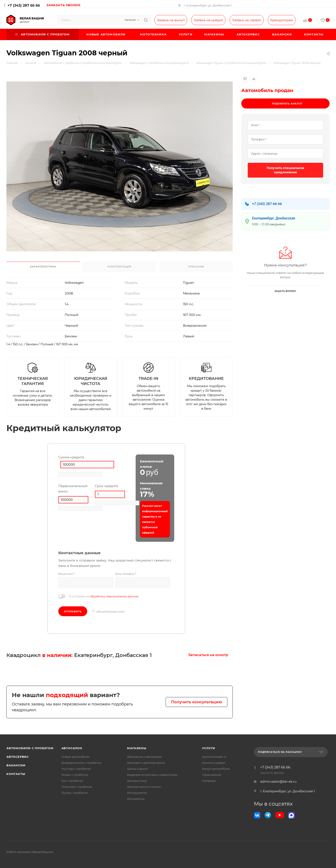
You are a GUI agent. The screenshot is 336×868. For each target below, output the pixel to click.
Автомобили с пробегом (30, 748)
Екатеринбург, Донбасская (274, 218)
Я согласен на (104, 596)
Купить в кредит (214, 763)
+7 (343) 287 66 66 (24, 5)
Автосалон (72, 748)
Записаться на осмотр (208, 655)
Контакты (16, 774)
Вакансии (16, 765)
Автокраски (136, 799)
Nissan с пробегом (75, 775)
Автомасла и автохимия (144, 757)
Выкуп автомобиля (216, 769)
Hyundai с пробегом (76, 769)
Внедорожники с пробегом (81, 763)
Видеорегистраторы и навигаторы (152, 775)
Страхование (212, 775)
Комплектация (119, 267)
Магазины (137, 748)
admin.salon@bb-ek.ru (278, 781)
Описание (196, 267)
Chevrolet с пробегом (77, 787)
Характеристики (43, 267)
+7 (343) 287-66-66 (267, 204)
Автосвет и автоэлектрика (146, 763)
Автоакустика (137, 781)
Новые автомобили (76, 757)
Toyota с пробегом (75, 793)
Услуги (209, 748)
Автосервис (18, 757)
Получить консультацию (196, 702)
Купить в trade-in (214, 757)
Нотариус (209, 781)
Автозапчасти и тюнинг (144, 787)
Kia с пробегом (72, 781)
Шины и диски (138, 769)
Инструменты (137, 793)
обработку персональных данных (114, 596)
